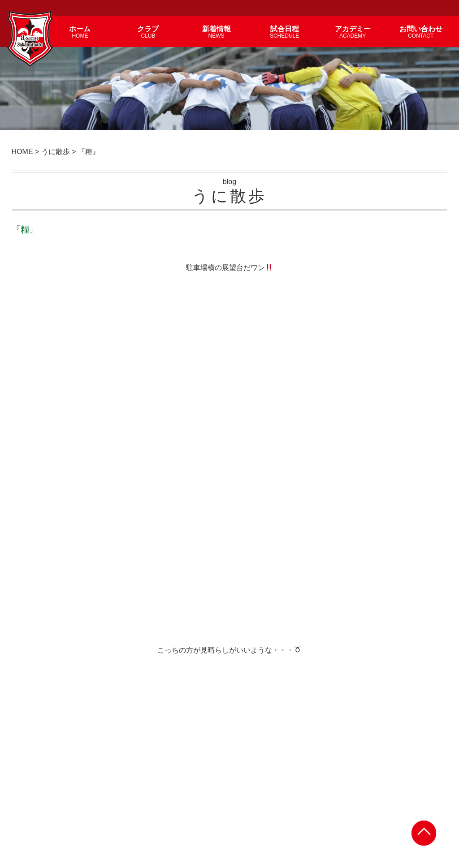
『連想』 (183, 576)
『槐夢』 (114, 669)
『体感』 (393, 669)
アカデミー (279, 777)
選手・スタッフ (239, 777)
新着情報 (201, 777)
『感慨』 (44, 669)
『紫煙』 (44, 576)
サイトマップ (437, 777)
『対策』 (393, 576)
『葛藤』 (323, 669)
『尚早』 (183, 669)
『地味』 (114, 576)
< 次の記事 (34, 453)
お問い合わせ (346, 777)
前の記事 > (425, 453)
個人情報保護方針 (391, 777)
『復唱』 (323, 576)
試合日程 (311, 777)
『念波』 (253, 669)
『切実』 (253, 576)
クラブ (175, 777)
